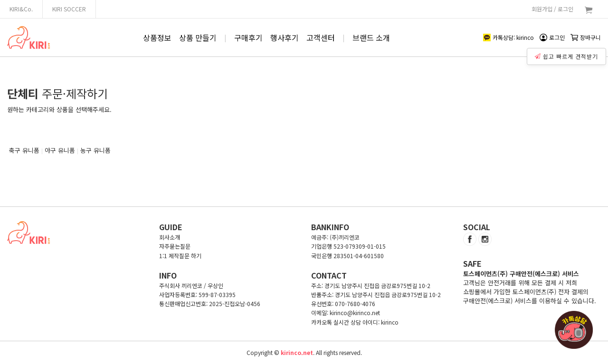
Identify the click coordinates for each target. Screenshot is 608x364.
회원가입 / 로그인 (552, 9)
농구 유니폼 (95, 150)
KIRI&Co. (21, 9)
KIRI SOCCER (69, 9)
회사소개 (170, 237)
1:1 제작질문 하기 (180, 256)
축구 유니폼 (24, 150)
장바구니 (586, 37)
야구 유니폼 (60, 150)
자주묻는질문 (175, 246)
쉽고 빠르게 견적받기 (568, 54)
